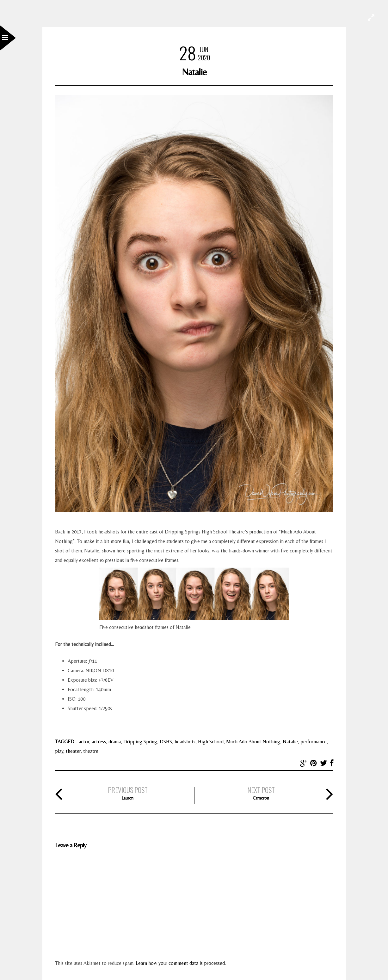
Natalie (290, 742)
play (59, 751)
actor (84, 742)
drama (115, 742)
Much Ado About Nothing (253, 742)
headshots (185, 742)
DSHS (166, 742)
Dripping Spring (140, 742)
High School (211, 742)
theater (73, 751)
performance (314, 742)
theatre (91, 751)
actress (99, 742)
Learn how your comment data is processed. (181, 963)
